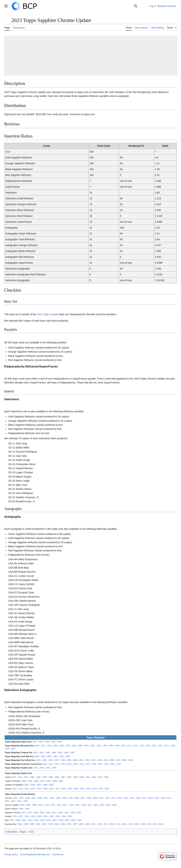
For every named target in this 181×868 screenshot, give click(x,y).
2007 (118, 760)
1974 (148, 746)
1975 (154, 746)
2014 (69, 764)
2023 (36, 768)
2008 (124, 760)
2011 (51, 764)
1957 (43, 746)
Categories (11, 832)
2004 (100, 760)
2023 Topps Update (48, 314)
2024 (42, 768)
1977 (166, 746)
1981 (35, 752)
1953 (47, 742)
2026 (54, 768)
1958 (49, 746)
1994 (38, 760)
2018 (94, 764)
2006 (112, 760)
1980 (13, 749)
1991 (55, 756)
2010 (45, 764)
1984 (54, 752)
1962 (74, 746)
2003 (93, 760)
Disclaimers (58, 855)
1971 (129, 746)
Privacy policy (11, 855)
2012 (57, 764)
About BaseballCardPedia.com (35, 855)
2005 (106, 760)
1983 (48, 752)
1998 (63, 760)
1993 (68, 756)
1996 (50, 760)
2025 (48, 768)
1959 (56, 746)
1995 (44, 760)
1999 (69, 760)
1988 (37, 756)
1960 (62, 746)
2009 (130, 760)
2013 (63, 764)
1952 (41, 742)
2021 (113, 764)
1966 (99, 746)
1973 (142, 746)
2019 (100, 764)
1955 (59, 742)
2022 (119, 764)
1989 (43, 756)
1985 (60, 752)
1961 (68, 746)
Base (8, 152)
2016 (82, 764)
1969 (117, 746)
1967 (105, 746)
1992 (61, 756)
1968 (111, 746)
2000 (75, 760)
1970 (123, 746)
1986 (66, 752)
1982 (42, 752)
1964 (86, 746)
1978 (173, 746)
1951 (35, 742)
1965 (93, 746)
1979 (7, 749)
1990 (49, 756)
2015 (76, 764)
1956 (37, 746)
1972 (136, 746)
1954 (53, 742)
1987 (72, 752)
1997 (56, 760)
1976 (160, 746)
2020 (106, 764)
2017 (88, 764)
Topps (23, 832)
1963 (80, 746)
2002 (87, 760)
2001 (81, 760)
